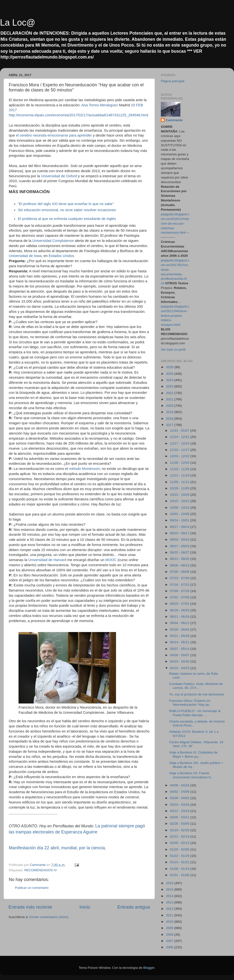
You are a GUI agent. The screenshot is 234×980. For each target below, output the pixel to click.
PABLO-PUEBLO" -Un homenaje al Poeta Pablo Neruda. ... (195, 713)
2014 (170, 896)
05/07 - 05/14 (180, 649)
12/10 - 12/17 (180, 450)
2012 (170, 909)
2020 (170, 406)
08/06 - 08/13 (180, 565)
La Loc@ (18, 23)
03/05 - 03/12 (180, 817)
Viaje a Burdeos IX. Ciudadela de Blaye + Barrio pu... (193, 754)
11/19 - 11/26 (180, 469)
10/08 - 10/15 (180, 508)
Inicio (85, 907)
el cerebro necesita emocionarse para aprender (54, 135)
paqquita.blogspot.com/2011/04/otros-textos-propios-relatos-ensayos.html (175, 316)
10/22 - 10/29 (180, 495)
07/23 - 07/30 (180, 578)
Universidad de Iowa (25, 256)
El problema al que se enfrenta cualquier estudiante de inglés (67, 219)
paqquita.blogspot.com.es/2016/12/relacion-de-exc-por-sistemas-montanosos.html (175, 223)
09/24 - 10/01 (180, 520)
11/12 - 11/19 (180, 475)
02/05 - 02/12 (180, 843)
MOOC (111, 560)
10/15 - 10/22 (180, 501)
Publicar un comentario (32, 888)
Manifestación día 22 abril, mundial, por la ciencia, (57, 848)
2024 (170, 380)
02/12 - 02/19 (180, 836)
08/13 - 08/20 (180, 559)
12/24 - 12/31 (180, 437)
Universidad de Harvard (47, 560)
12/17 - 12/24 (180, 443)
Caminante (174, 120)
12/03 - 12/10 (180, 456)
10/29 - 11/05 (180, 488)
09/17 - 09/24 (180, 527)
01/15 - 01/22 (180, 862)
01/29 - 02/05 (180, 849)
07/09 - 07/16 (180, 591)
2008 (170, 935)
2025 (170, 374)
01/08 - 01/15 (180, 869)
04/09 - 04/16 (180, 785)
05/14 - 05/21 (180, 642)
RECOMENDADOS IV (41, 870)
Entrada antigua (134, 907)
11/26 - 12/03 (180, 463)
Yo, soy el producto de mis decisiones (197, 694)
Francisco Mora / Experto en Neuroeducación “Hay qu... (191, 703)
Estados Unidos (61, 256)
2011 (170, 915)
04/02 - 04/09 (180, 792)
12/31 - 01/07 (180, 431)
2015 (170, 889)
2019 (170, 412)
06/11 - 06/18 (180, 617)
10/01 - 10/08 (180, 514)
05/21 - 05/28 (180, 636)
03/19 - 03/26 (180, 805)
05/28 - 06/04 (180, 629)
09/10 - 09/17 (180, 533)
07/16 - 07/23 (180, 585)
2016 (170, 883)
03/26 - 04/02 (180, 798)
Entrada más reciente (30, 907)
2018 (170, 419)
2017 (170, 425)
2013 (170, 902)
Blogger (149, 968)
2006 (170, 947)
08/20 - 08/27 (180, 552)
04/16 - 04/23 (180, 668)
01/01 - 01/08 (180, 875)
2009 (170, 928)
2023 (170, 386)
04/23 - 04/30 (180, 661)
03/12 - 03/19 (180, 811)
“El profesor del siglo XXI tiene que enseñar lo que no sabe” (66, 204)
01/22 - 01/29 (180, 856)
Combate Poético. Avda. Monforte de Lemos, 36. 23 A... (196, 686)
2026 (170, 367)
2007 (170, 941)
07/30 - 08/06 (180, 572)
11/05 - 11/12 (180, 482)
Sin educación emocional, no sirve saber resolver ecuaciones (67, 210)
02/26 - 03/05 (180, 824)
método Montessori (84, 469)
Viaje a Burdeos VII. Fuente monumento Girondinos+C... (192, 775)
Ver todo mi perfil (173, 350)
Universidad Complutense (53, 241)
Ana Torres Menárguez (100, 105)
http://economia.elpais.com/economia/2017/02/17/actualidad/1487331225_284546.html (78, 115)
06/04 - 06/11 (180, 623)
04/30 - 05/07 (180, 655)
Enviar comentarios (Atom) (49, 917)
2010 (170, 922)
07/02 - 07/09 (180, 597)
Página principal (173, 81)
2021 (170, 399)
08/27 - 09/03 (180, 546)
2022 (170, 393)
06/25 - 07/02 (180, 604)
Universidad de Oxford (59, 176)
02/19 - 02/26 (180, 830)
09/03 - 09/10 (180, 539)
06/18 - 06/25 (180, 610)
